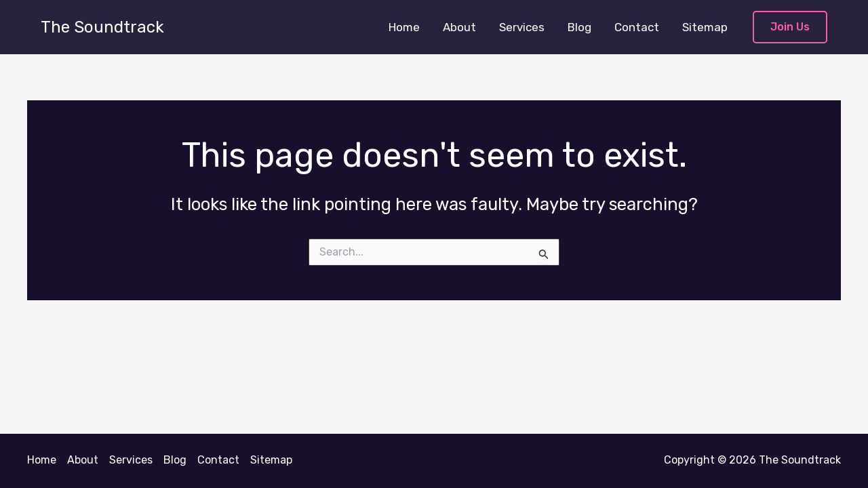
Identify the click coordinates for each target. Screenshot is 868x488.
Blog (579, 27)
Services (522, 27)
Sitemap (705, 27)
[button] (790, 27)
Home (404, 27)
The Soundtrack (102, 27)
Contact (637, 27)
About (459, 27)
